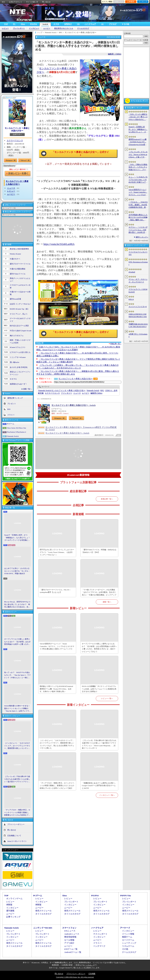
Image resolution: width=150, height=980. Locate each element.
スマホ (56, 24)
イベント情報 (128, 934)
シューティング (129, 943)
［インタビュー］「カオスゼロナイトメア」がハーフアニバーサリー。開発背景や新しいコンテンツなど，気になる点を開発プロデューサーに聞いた (17, 746)
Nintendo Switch (13, 436)
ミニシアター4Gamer (18, 357)
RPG (102, 390)
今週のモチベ (15, 259)
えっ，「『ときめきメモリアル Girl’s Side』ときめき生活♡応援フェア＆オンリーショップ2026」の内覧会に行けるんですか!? (138, 180)
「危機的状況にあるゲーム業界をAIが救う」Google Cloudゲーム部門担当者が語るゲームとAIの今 (99, 786)
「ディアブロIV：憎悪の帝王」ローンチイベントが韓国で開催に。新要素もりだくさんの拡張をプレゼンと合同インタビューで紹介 (17, 813)
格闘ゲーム (127, 937)
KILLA (131, 299)
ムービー (47, 28)
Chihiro (96, 393)
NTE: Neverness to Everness (138, 263)
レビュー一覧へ (107, 698)
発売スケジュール (43, 911)
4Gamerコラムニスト (18, 347)
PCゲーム (11, 424)
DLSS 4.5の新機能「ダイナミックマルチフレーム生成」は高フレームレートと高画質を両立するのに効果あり (99, 689)
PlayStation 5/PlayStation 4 (16, 432)
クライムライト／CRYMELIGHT (138, 291)
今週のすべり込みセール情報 (20, 293)
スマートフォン (69, 928)
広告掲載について (14, 835)
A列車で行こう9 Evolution (138, 335)
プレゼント (12, 404)
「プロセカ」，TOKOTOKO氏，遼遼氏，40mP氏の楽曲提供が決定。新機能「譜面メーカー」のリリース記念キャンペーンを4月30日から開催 (138, 205)
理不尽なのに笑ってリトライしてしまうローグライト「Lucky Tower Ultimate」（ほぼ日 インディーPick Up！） (57, 552)
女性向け (68, 24)
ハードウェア (90, 24)
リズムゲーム (128, 946)
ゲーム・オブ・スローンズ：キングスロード (138, 281)
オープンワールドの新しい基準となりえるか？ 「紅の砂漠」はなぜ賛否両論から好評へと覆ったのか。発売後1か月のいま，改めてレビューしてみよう (17, 642)
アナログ (113, 24)
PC (14, 24)
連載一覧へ (27, 389)
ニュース (11, 188)
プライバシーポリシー (16, 824)
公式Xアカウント (16, 2)
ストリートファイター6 (138, 307)
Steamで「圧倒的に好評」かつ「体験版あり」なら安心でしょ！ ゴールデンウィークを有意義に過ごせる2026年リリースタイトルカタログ (17, 538)
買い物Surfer (15, 362)
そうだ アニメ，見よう (19, 314)
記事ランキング (13, 917)
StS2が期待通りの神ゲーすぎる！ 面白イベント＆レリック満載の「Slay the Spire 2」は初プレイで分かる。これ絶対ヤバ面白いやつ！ (17, 709)
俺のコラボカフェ (17, 336)
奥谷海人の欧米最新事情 (19, 249)
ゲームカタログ (83, 28)
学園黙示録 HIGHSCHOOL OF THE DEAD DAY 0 (138, 325)
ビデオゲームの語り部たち (20, 352)
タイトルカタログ (43, 914)
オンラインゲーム (14, 898)
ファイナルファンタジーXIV (138, 253)
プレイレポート (19, 28)
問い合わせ (46, 2)
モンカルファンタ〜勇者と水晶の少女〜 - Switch (73, 405)
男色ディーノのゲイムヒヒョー (20, 280)
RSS (3, 2)
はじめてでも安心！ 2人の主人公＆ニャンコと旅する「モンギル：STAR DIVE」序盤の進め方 (17, 571)
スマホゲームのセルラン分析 (20, 286)
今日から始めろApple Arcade (21, 331)
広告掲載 (92, 974)
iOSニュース (70, 931)
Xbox (23, 24)
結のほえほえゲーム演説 (19, 326)
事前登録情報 (70, 937)
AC (102, 24)
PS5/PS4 (34, 24)
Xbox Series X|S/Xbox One (17, 428)
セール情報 (69, 940)
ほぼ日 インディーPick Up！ (21, 304)
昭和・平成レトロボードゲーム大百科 (20, 341)
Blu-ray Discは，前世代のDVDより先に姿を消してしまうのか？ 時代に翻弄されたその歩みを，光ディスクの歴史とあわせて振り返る (17, 605)
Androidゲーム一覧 (73, 952)
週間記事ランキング (15, 398)
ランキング (143, 2)
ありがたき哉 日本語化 (19, 367)
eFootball (132, 272)
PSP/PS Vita (125, 896)
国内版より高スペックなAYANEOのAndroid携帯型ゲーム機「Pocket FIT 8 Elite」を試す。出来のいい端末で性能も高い (56, 689)
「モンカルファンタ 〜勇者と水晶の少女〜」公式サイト (80, 154)
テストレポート (100, 934)
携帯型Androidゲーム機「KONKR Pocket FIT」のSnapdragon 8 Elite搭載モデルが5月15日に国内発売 (138, 142)
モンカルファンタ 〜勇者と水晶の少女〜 (17, 129)
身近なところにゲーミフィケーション (20, 373)
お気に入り (119, 2)
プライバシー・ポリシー (76, 974)
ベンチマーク (99, 946)
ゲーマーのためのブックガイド (20, 320)
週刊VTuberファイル (18, 274)
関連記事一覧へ (116, 344)
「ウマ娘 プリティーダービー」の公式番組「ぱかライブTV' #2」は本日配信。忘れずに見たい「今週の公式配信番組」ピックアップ (99, 592)
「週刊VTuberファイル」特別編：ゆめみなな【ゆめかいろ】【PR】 (99, 551)
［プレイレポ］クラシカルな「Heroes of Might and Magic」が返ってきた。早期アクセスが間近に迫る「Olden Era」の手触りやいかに (138, 155)
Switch (45, 24)
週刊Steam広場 (15, 299)
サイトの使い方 (32, 2)
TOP (6, 24)
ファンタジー (67, 393)
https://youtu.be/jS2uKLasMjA (59, 244)
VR (78, 24)
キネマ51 (13, 379)
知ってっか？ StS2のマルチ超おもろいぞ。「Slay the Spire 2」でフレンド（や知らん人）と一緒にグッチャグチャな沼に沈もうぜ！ (17, 675)
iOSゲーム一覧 (71, 949)
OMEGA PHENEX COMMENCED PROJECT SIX (138, 315)
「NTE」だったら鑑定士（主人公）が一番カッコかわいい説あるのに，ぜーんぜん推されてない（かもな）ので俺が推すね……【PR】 (138, 117)
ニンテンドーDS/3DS (43, 928)
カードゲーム (128, 940)
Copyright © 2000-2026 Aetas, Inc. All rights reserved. (75, 977)
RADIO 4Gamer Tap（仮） (20, 309)
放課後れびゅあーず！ (18, 384)
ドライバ (11, 415)
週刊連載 (10, 911)
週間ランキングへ (142, 237)
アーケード (125, 928)
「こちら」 (89, 965)
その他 (125, 949)
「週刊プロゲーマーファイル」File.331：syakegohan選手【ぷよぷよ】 (55, 591)
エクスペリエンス (15, 140)
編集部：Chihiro (115, 54)
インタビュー (34, 28)
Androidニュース (72, 934)
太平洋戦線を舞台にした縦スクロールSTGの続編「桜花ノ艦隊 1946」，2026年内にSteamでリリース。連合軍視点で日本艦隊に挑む (138, 217)
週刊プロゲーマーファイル (20, 264)
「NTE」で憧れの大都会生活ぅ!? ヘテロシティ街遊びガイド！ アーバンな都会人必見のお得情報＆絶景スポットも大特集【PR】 (138, 167)
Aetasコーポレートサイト (17, 841)
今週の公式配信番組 (18, 269)
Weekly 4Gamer (15, 254)
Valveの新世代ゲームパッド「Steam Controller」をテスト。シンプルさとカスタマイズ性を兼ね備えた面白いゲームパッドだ (57, 646)
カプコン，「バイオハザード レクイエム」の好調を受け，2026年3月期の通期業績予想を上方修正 (138, 230)
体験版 (9, 905)
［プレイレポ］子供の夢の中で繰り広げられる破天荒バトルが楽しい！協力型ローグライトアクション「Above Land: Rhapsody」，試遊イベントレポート (17, 779)
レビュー (5, 28)
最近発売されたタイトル (64, 28)
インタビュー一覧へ (107, 795)
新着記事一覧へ (107, 499)
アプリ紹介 (69, 943)
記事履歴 (131, 2)
